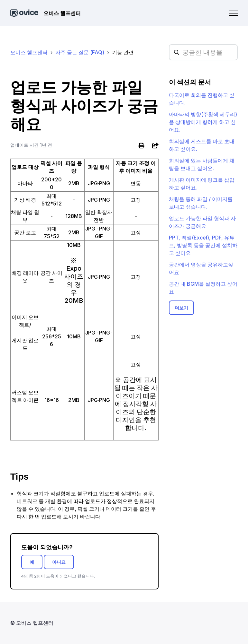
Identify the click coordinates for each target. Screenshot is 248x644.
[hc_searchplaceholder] (203, 52)
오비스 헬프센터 (29, 52)
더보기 (181, 308)
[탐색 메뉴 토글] (234, 13)
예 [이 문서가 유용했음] (32, 562)
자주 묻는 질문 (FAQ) (80, 52)
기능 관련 (123, 52)
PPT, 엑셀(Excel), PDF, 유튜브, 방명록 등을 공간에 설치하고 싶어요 (203, 245)
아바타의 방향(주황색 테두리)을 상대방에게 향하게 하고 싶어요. (203, 122)
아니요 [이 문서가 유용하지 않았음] (59, 562)
